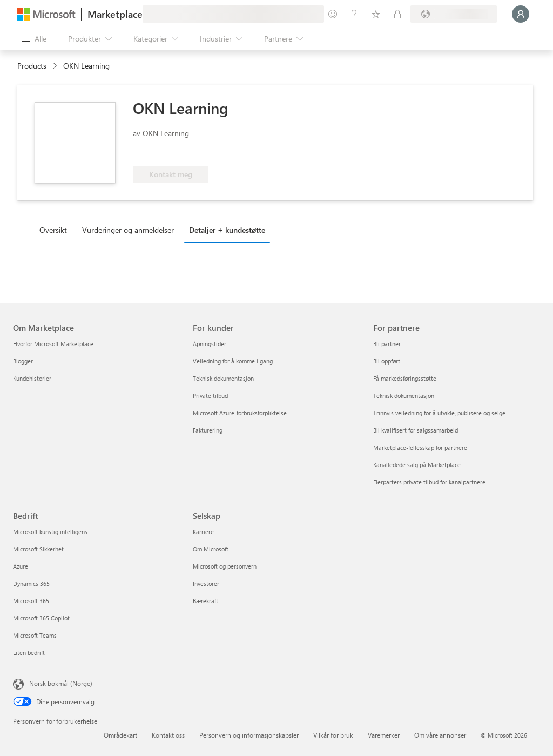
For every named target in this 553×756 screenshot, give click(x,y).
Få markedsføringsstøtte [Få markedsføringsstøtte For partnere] (405, 378)
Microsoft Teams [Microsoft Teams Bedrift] (35, 635)
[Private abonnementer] (397, 14)
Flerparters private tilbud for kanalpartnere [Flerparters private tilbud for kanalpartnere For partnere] (429, 482)
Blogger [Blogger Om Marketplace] (23, 361)
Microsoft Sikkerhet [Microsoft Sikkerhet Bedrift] (38, 549)
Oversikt (53, 230)
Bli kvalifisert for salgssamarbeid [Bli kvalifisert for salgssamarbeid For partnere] (416, 430)
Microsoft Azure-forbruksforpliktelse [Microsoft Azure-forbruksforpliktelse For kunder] (240, 413)
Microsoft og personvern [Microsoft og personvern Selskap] (225, 566)
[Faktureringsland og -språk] (454, 14)
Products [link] (32, 66)
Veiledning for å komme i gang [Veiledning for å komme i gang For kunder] (233, 361)
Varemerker (384, 735)
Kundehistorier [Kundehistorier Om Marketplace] (32, 378)
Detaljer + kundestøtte (227, 230)
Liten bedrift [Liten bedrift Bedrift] (29, 653)
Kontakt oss (168, 735)
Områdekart (120, 735)
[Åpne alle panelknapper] (34, 39)
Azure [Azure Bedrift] (21, 566)
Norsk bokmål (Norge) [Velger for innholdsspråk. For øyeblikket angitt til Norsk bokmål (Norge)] (61, 683)
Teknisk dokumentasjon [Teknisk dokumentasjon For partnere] (404, 396)
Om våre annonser (440, 735)
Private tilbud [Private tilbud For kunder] (210, 396)
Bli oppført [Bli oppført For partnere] (387, 361)
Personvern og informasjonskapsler (249, 735)
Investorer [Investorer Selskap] (206, 583)
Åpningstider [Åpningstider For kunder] (210, 344)
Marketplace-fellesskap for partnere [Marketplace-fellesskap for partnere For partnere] (420, 447)
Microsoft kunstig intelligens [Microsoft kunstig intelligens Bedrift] (50, 532)
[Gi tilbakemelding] (333, 14)
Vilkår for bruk (333, 735)
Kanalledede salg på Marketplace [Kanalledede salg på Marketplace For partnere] (417, 465)
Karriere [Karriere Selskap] (203, 532)
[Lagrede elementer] (376, 14)
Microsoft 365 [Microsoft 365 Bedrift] (31, 601)
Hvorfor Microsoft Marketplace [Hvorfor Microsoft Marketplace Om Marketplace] (53, 344)
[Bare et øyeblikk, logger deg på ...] (521, 14)
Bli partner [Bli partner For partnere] (387, 344)
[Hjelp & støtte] (354, 14)
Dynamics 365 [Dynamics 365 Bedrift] (31, 583)
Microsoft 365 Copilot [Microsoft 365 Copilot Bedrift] (41, 618)
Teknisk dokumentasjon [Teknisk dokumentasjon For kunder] (223, 378)
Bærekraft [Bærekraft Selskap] (205, 601)
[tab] (56, 230)
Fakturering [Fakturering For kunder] (208, 430)
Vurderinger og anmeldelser (128, 230)
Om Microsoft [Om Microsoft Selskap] (211, 549)
